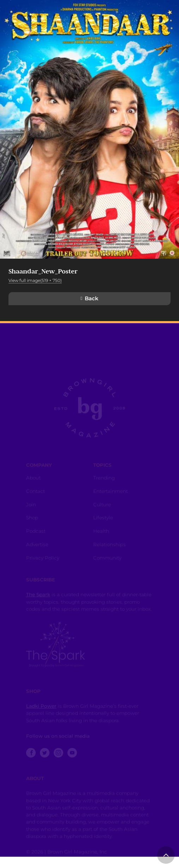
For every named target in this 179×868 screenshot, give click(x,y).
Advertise (37, 548)
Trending (104, 481)
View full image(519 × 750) (35, 280)
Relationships (109, 548)
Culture (102, 508)
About (33, 481)
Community (107, 561)
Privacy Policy (43, 561)
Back (92, 298)
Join (31, 508)
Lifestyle (103, 521)
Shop (32, 521)
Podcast (36, 535)
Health (101, 535)
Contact (35, 495)
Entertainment (111, 495)
